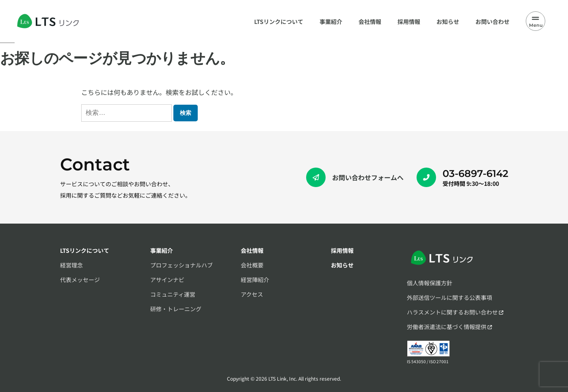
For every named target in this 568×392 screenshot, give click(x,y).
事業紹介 (162, 250)
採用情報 (342, 250)
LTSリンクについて (85, 250)
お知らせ (342, 265)
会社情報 (252, 250)
